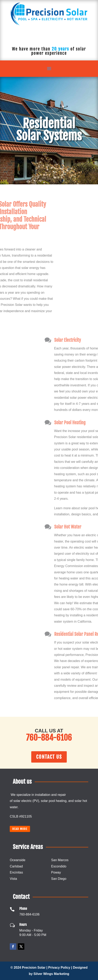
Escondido (59, 866)
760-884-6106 (49, 37)
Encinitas (16, 872)
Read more (20, 829)
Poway (56, 872)
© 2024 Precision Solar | (29, 968)
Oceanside (18, 860)
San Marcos (60, 860)
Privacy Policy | (61, 968)
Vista (13, 879)
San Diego (59, 879)
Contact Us (49, 757)
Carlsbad (16, 866)
